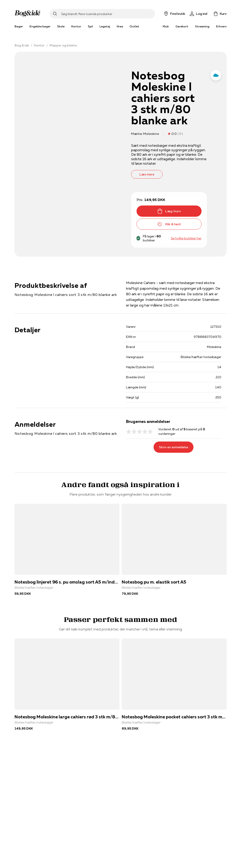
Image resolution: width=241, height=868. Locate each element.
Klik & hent (169, 224)
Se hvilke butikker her (186, 238)
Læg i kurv (169, 211)
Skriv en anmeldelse (174, 447)
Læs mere (147, 174)
